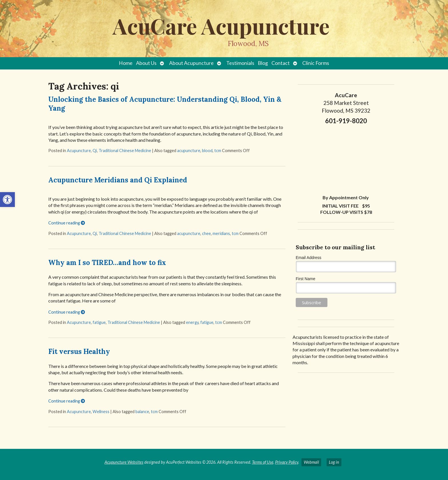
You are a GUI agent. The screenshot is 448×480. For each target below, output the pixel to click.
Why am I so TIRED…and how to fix (107, 263)
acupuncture (189, 151)
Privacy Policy (287, 462)
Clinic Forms (316, 63)
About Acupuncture (191, 63)
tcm (218, 151)
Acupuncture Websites (124, 462)
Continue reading (67, 223)
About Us (146, 63)
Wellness (101, 412)
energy (192, 322)
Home (126, 63)
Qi (95, 151)
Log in (334, 462)
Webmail (311, 462)
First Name (305, 279)
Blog (263, 63)
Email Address (308, 258)
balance (142, 412)
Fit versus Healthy (79, 351)
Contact (281, 63)
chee (206, 233)
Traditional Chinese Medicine (125, 151)
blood (207, 151)
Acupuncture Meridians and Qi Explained (118, 180)
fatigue (99, 322)
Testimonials (240, 63)
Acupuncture (79, 151)
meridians (221, 233)
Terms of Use (263, 462)
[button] (7, 200)
